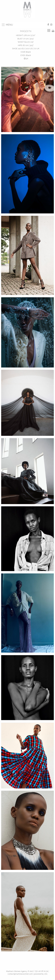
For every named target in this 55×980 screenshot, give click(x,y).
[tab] (49, 31)
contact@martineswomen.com (20, 974)
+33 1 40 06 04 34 (41, 971)
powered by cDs (41, 974)
